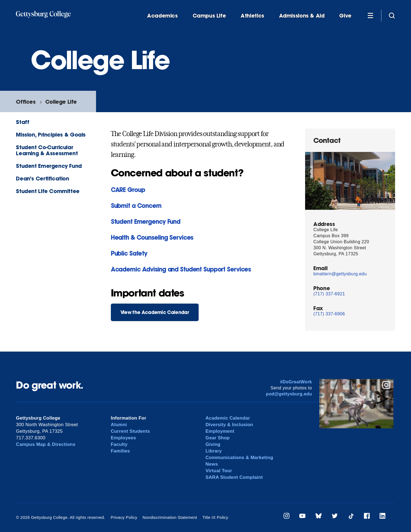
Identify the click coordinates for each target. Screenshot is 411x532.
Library (214, 451)
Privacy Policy (124, 517)
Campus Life (209, 16)
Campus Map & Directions (46, 444)
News (212, 464)
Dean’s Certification (42, 178)
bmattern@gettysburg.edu (340, 274)
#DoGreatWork (296, 382)
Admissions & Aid (302, 16)
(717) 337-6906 (329, 314)
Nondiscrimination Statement (170, 517)
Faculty (119, 444)
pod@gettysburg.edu (289, 394)
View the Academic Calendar (155, 312)
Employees (123, 438)
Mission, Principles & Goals (51, 135)
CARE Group (128, 190)
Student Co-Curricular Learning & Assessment (47, 150)
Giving (213, 444)
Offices (26, 102)
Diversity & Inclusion (229, 425)
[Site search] (392, 15)
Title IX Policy (215, 517)
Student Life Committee (48, 191)
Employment (220, 431)
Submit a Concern (136, 206)
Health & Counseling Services (152, 237)
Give (345, 16)
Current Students (130, 431)
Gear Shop (218, 438)
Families (120, 451)
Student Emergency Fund (49, 166)
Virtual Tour (219, 471)
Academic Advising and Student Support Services (181, 269)
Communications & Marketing (239, 458)
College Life (61, 102)
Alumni (119, 425)
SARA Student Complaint (234, 477)
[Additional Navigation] (370, 15)
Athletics (252, 16)
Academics (162, 16)
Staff (22, 122)
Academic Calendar (228, 418)
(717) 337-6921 (329, 294)
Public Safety (129, 253)
